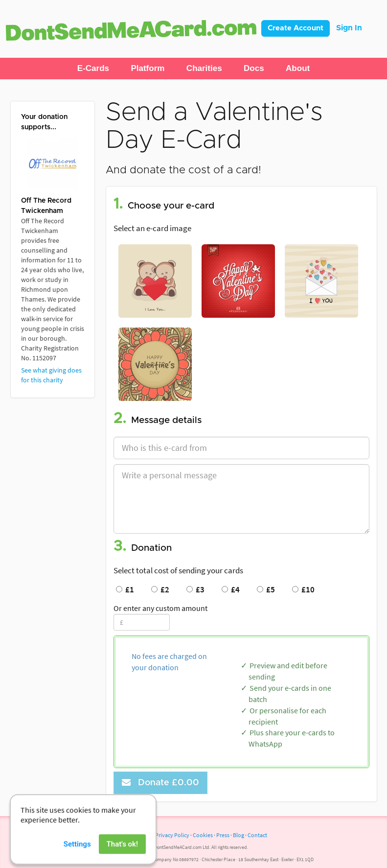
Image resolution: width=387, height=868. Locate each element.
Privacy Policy (172, 835)
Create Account (296, 28)
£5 (266, 589)
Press (223, 835)
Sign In (349, 28)
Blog (239, 835)
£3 (195, 589)
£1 (125, 589)
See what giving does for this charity (51, 375)
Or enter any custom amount (160, 608)
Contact (257, 835)
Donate (160, 783)
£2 (160, 589)
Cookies (203, 835)
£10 (303, 589)
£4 (231, 589)
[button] (93, 69)
